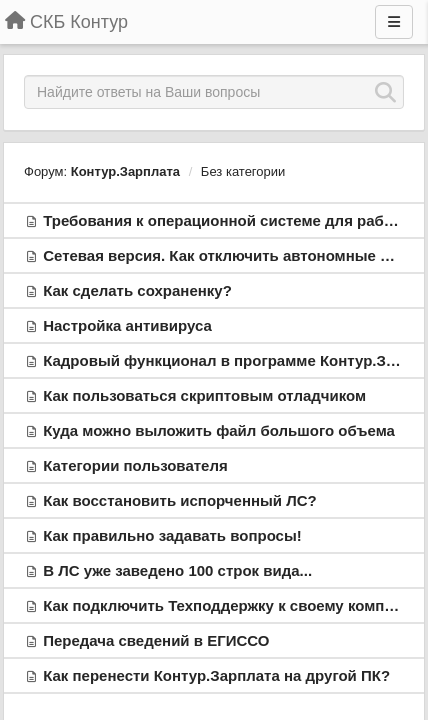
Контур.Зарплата (125, 171)
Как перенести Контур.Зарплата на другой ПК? (216, 675)
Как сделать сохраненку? (137, 290)
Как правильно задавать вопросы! (172, 535)
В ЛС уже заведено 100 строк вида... (177, 570)
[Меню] (394, 22)
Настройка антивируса (127, 325)
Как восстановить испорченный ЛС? (180, 500)
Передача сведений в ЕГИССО (156, 640)
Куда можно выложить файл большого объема (219, 430)
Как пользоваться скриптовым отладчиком (204, 395)
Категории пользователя (135, 465)
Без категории (243, 171)
